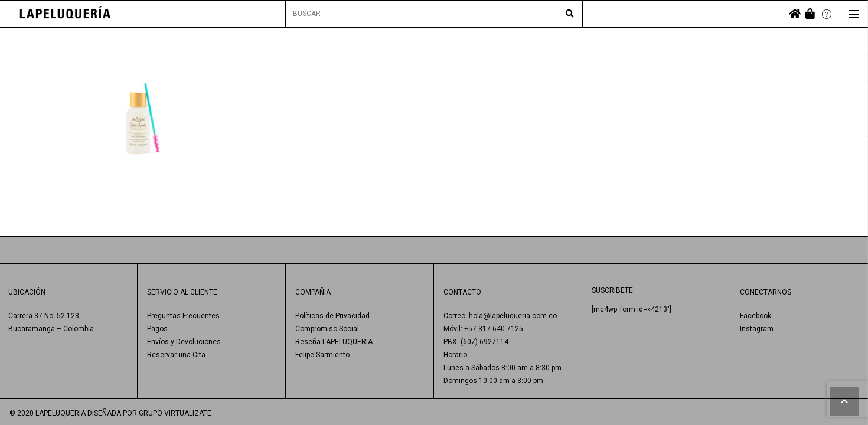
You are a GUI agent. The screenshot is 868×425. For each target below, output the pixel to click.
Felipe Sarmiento (322, 355)
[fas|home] (795, 14)
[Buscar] (570, 14)
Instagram (757, 329)
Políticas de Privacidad (332, 316)
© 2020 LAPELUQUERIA (48, 413)
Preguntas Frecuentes (183, 316)
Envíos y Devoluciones (184, 342)
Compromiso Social (327, 329)
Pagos (157, 329)
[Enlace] (65, 14)
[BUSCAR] (434, 14)
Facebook (756, 316)
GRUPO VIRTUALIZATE (175, 413)
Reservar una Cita (176, 355)
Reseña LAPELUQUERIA (334, 342)
